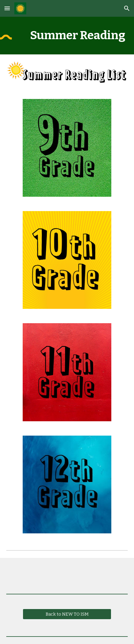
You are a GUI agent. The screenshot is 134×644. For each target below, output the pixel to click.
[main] (67, 36)
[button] (7, 8)
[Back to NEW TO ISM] (67, 614)
